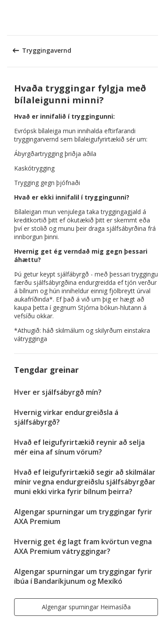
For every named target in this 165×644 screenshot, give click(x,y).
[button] (155, 18)
